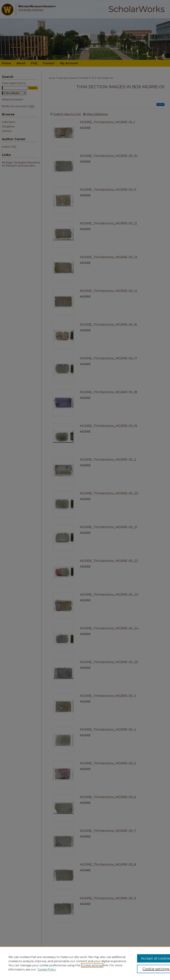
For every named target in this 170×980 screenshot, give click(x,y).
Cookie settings (92, 965)
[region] (85, 963)
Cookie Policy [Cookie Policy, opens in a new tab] (47, 970)
